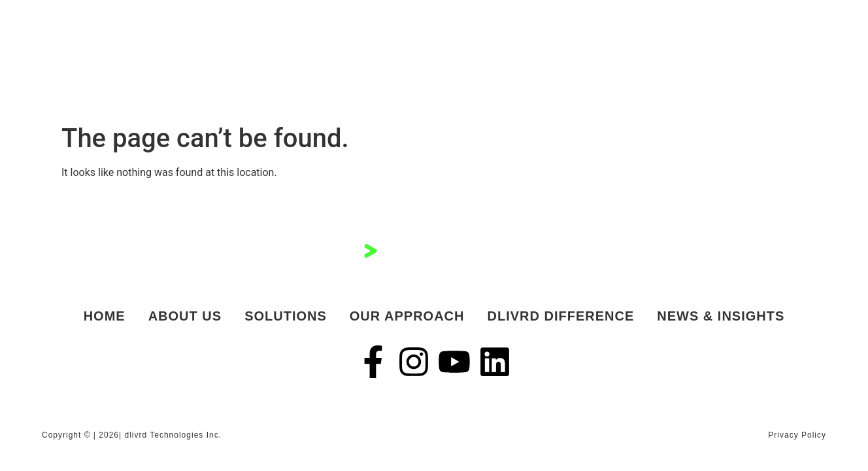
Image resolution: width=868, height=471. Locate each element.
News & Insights (721, 316)
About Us (185, 316)
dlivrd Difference (561, 316)
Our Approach (407, 316)
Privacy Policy (797, 435)
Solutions (286, 316)
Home (105, 316)
